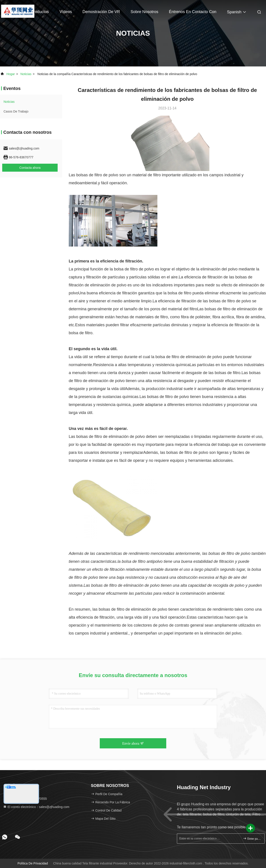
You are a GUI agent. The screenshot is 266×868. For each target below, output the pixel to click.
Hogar (15, 12)
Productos (40, 12)
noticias (26, 74)
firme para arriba (252, 838)
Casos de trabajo (16, 111)
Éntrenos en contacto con (193, 12)
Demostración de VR (101, 12)
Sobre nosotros (144, 12)
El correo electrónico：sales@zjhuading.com (36, 807)
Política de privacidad (33, 863)
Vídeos (66, 12)
